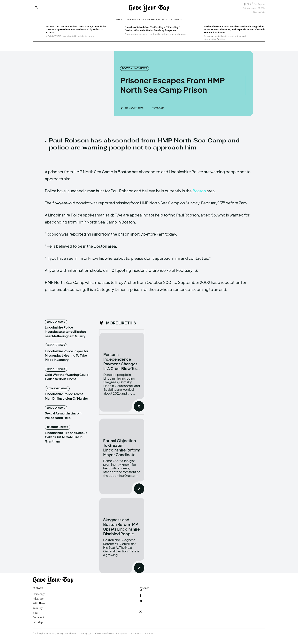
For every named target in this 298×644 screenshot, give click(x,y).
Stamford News (57, 388)
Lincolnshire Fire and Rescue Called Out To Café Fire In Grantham (66, 437)
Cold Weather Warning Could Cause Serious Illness (67, 377)
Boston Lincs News (135, 68)
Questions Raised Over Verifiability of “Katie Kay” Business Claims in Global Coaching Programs (152, 29)
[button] (36, 8)
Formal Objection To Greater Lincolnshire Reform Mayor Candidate (122, 447)
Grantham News (58, 427)
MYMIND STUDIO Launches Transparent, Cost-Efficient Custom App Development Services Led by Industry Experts (77, 29)
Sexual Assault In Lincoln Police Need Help (63, 415)
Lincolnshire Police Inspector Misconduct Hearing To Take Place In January (67, 355)
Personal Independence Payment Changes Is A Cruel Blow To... (122, 361)
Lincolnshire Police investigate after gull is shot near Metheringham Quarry (65, 332)
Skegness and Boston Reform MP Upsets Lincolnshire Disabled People (122, 527)
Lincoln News (56, 322)
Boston (199, 191)
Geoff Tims (136, 108)
